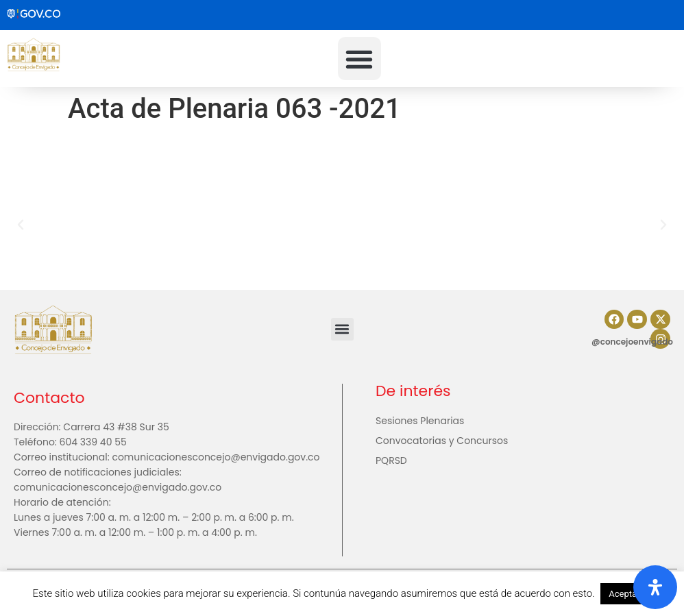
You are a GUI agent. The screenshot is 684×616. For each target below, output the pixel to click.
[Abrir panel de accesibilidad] (655, 587)
